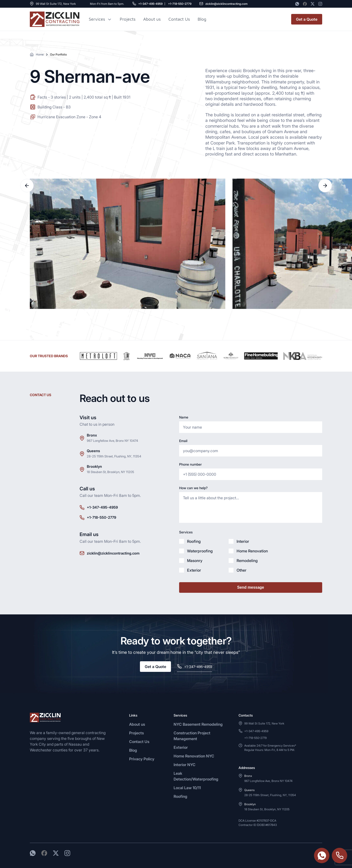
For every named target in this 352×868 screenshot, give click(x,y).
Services (97, 19)
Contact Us (179, 19)
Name (184, 417)
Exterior (181, 747)
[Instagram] (320, 4)
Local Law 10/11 (187, 788)
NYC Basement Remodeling (198, 724)
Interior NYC (185, 765)
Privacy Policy (142, 759)
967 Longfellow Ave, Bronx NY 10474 (112, 441)
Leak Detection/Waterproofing (196, 776)
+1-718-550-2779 (180, 4)
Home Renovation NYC (194, 756)
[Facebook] (305, 4)
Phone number (190, 464)
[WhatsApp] (297, 4)
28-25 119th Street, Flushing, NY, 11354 (114, 456)
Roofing (180, 796)
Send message (251, 587)
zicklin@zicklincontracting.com (226, 4)
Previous (27, 186)
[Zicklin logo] (55, 19)
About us (152, 19)
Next (325, 186)
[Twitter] (313, 4)
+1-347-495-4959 (150, 4)
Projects (128, 19)
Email (183, 441)
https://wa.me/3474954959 (322, 856)
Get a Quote (307, 19)
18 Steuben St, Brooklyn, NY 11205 (110, 472)
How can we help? (193, 488)
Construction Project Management (192, 736)
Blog (133, 750)
